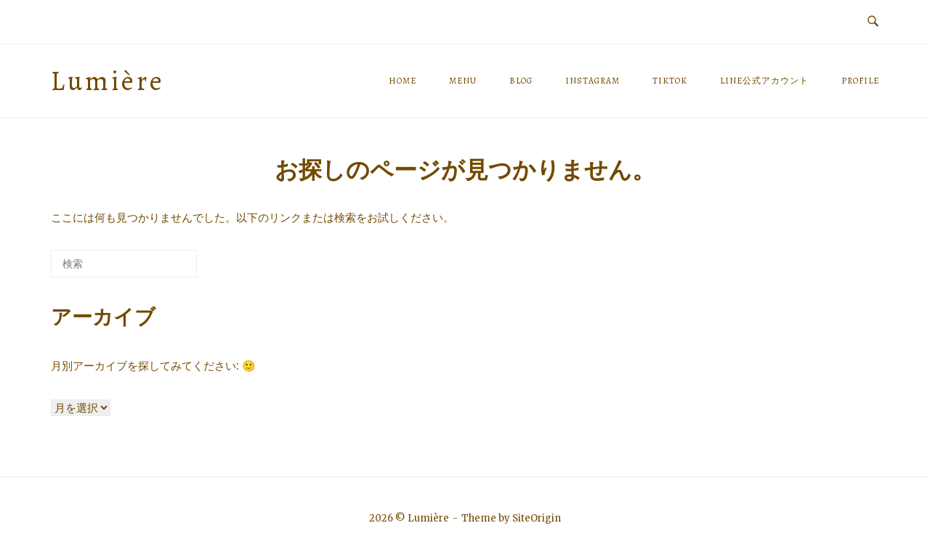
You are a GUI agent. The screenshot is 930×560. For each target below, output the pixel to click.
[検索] (164, 269)
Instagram (593, 81)
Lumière (108, 81)
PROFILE (860, 81)
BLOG (521, 81)
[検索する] (124, 264)
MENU (463, 81)
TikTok (670, 81)
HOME (403, 81)
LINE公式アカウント (764, 81)
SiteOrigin (537, 518)
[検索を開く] (873, 22)
